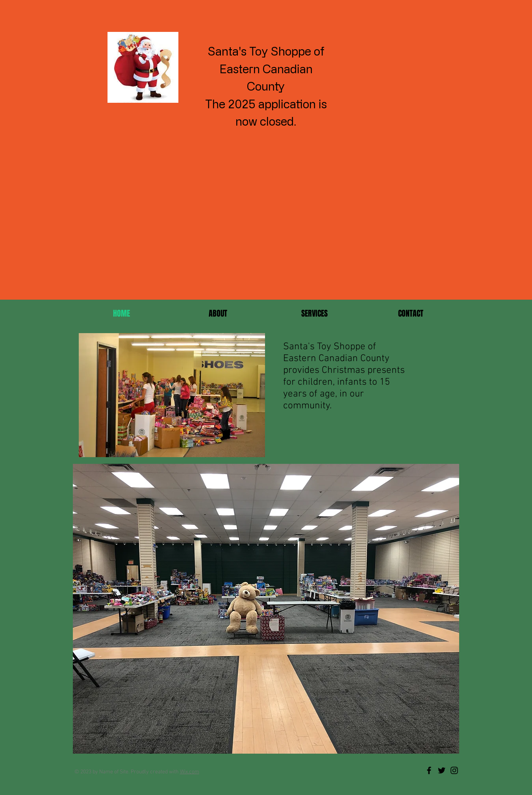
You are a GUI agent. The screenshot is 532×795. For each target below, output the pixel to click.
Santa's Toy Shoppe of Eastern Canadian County (266, 69)
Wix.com (190, 772)
